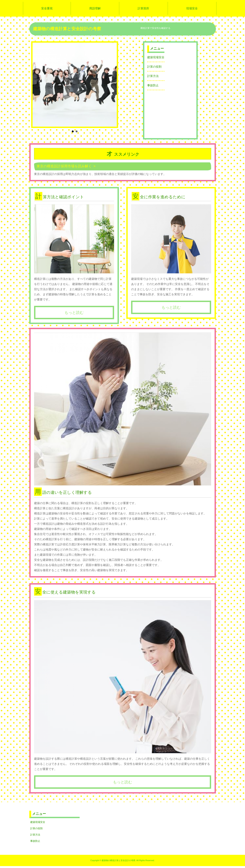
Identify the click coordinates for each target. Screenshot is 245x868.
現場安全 (192, 8)
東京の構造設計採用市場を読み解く (64, 166)
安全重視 (47, 8)
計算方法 (153, 76)
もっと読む (74, 313)
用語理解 (95, 8)
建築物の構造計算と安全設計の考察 (67, 29)
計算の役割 (154, 67)
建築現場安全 (156, 57)
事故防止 (153, 85)
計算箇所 (143, 8)
